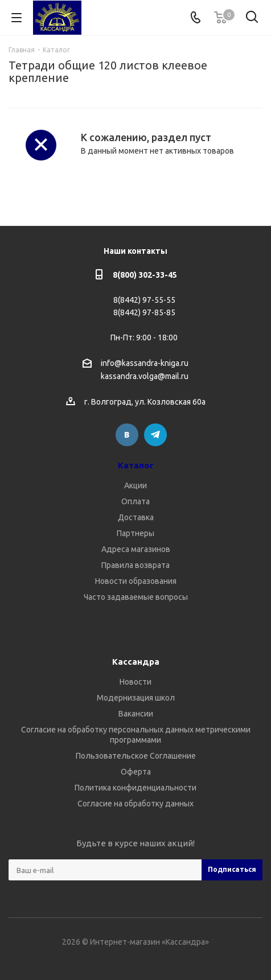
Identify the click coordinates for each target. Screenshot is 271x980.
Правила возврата (135, 565)
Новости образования (136, 581)
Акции (135, 485)
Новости (135, 682)
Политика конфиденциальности (135, 788)
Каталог (136, 465)
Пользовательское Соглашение (136, 756)
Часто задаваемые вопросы (136, 597)
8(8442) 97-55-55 (144, 300)
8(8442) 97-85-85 (144, 312)
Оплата (135, 501)
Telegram (155, 435)
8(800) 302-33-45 (145, 275)
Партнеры (135, 533)
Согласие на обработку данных (135, 804)
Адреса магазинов (136, 549)
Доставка (136, 517)
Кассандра (136, 662)
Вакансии (136, 714)
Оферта (136, 772)
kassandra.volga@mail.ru (145, 377)
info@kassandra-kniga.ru (145, 363)
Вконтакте (127, 435)
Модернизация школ (136, 698)
